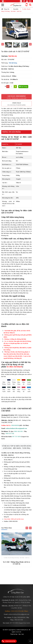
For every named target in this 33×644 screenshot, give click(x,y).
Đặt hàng (24, 87)
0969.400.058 (13, 521)
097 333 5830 (16, 437)
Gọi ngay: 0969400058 (16, 96)
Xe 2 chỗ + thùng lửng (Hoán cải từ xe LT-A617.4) (16, 563)
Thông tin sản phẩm (12, 132)
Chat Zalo (16, 103)
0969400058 (15, 425)
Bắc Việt (21, 634)
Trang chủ (7, 9)
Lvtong (12, 72)
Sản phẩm (16, 9)
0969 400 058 (18, 431)
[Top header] (30, 641)
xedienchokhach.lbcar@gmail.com (16, 428)
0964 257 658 (10, 434)
